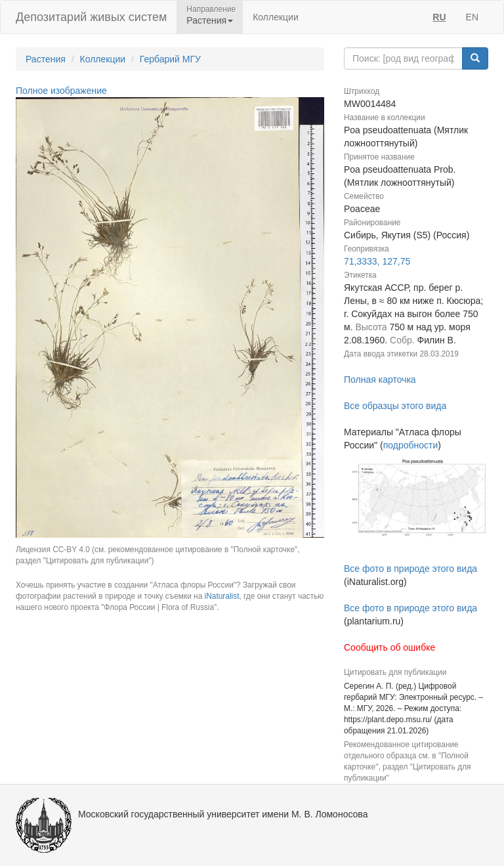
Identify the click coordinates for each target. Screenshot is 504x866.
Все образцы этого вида (395, 406)
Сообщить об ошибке (389, 647)
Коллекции (276, 17)
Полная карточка (380, 379)
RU (439, 17)
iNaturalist (222, 596)
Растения (46, 59)
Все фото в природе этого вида (410, 569)
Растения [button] (210, 20)
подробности (411, 445)
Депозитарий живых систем (91, 17)
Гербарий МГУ (170, 59)
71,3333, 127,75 (377, 261)
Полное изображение (61, 91)
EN (472, 17)
